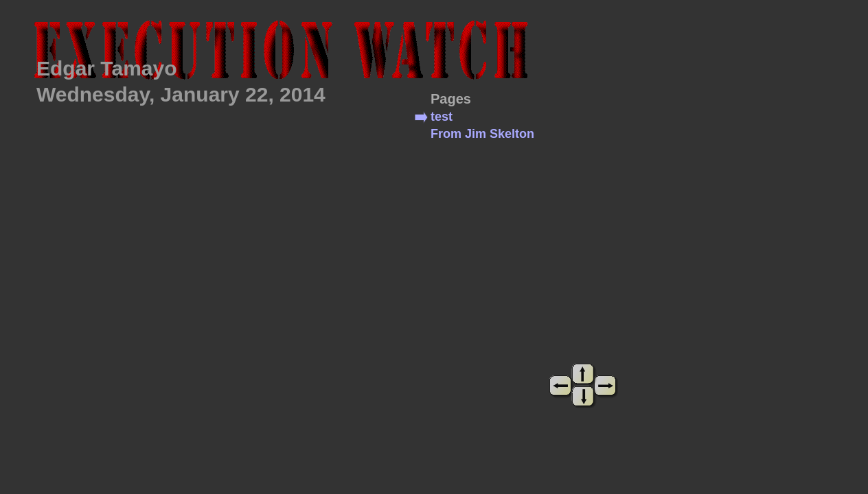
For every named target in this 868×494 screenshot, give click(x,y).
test (442, 117)
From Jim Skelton (482, 134)
